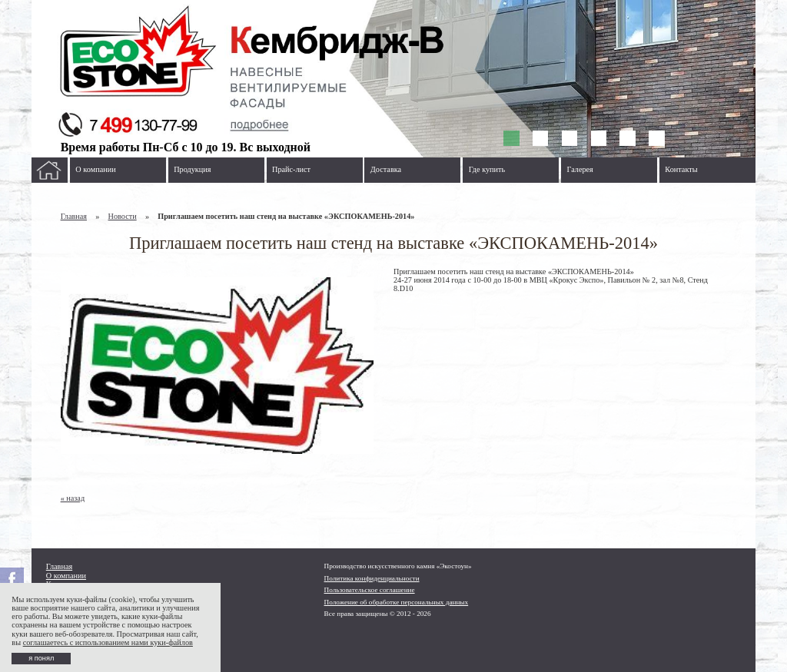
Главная (74, 216)
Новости (123, 216)
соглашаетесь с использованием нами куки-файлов (108, 642)
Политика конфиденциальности (372, 578)
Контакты (681, 169)
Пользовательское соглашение (370, 590)
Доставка (386, 169)
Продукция (192, 169)
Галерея (580, 169)
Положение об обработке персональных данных (397, 602)
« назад (73, 498)
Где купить (487, 169)
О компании (95, 169)
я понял (41, 658)
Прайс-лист (291, 169)
